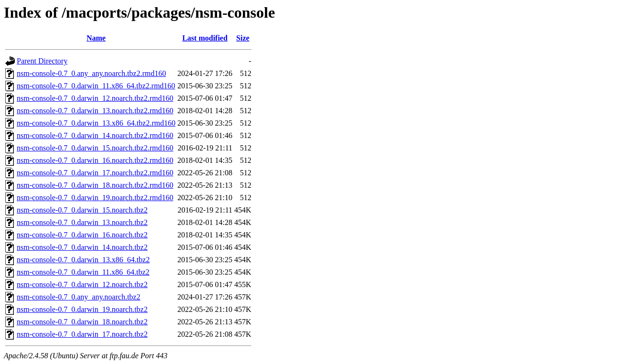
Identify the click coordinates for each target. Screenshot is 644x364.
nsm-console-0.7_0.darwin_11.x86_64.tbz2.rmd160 (96, 86)
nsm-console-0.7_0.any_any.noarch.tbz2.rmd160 (91, 73)
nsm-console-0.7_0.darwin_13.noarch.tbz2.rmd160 (95, 111)
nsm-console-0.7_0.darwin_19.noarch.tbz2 (82, 309)
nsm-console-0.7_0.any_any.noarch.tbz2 (78, 297)
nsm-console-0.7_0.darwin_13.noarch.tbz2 (82, 222)
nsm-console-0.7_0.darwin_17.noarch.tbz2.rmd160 (95, 173)
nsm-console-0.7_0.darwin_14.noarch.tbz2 (82, 247)
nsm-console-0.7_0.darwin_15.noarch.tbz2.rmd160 (95, 148)
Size (243, 38)
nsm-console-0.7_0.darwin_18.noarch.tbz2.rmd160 (95, 185)
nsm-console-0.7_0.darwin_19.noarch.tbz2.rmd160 (95, 198)
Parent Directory (42, 61)
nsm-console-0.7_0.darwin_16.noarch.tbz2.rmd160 (95, 160)
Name (96, 38)
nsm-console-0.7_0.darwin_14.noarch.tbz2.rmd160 (95, 135)
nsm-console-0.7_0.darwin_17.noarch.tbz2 (82, 334)
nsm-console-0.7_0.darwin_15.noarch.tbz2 (82, 210)
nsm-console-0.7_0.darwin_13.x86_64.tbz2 (83, 260)
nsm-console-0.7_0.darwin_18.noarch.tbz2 (82, 322)
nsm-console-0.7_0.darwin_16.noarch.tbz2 (82, 235)
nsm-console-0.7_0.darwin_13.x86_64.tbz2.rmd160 (96, 123)
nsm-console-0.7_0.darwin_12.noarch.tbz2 (82, 284)
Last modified (205, 38)
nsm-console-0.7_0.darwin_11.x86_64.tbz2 (83, 272)
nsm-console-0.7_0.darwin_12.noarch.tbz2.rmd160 (95, 98)
